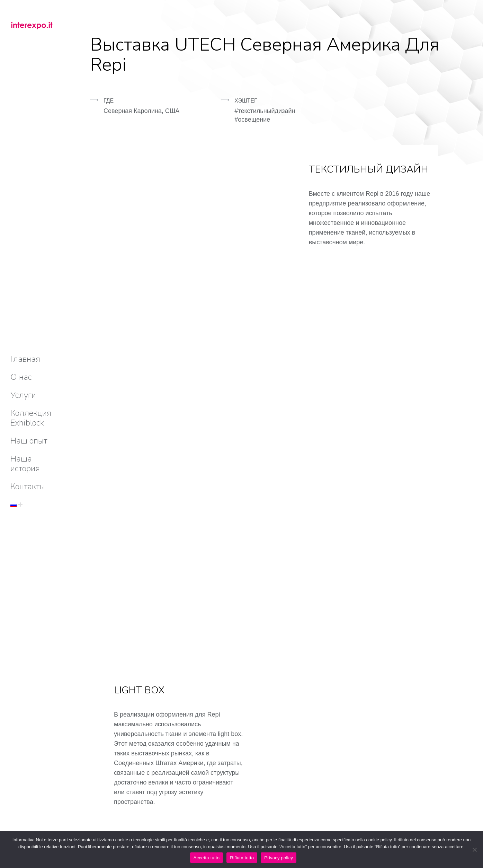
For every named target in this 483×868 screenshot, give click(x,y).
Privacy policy (279, 858)
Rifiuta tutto (242, 858)
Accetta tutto (207, 858)
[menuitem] (25, 359)
